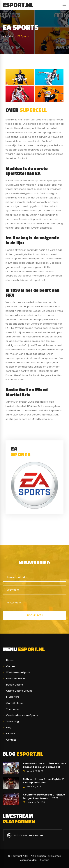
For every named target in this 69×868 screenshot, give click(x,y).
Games (11, 666)
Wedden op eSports (18, 672)
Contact (11, 740)
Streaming (13, 721)
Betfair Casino (15, 685)
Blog (9, 727)
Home (10, 660)
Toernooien (13, 709)
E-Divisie (11, 734)
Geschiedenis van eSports (22, 715)
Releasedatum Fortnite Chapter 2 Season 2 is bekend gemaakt (45, 765)
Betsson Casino (16, 678)
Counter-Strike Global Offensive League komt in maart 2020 (44, 796)
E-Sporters (13, 697)
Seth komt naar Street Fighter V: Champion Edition (44, 781)
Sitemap (44, 860)
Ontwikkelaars (15, 703)
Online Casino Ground (19, 691)
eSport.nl (18, 5)
